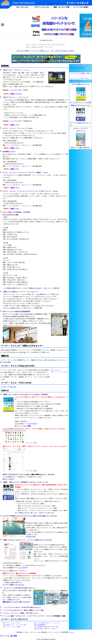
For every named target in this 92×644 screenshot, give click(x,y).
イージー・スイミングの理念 (13, 627)
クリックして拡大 (20, 443)
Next (90, 25)
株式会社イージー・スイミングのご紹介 (16, 625)
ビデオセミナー (57, 370)
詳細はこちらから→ (17, 94)
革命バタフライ (76, 106)
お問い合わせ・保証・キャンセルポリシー (47, 629)
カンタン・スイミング (80, 128)
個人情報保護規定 (41, 625)
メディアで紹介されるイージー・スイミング (48, 623)
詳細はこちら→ (15, 125)
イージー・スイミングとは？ (61, 372)
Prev (2, 25)
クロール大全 (76, 84)
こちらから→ (71, 51)
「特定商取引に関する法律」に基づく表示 (47, 627)
